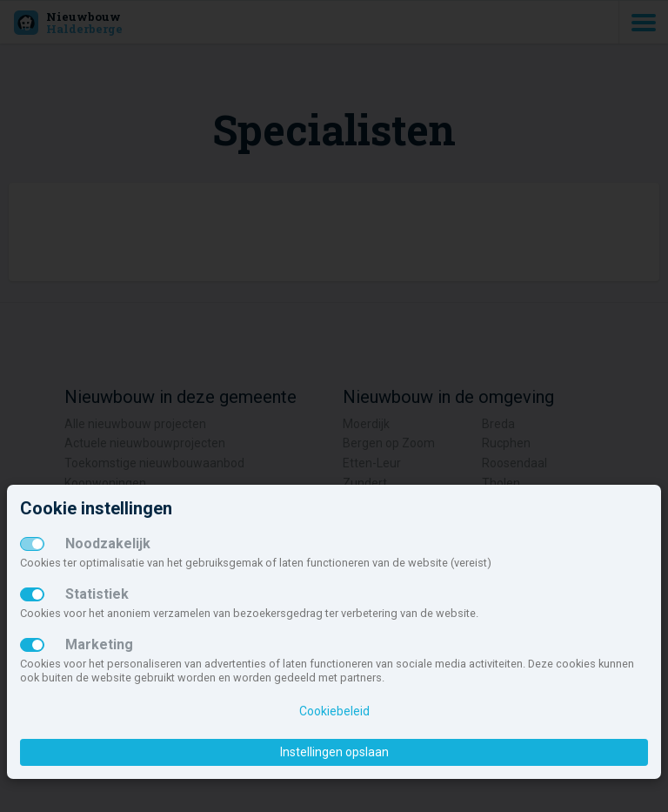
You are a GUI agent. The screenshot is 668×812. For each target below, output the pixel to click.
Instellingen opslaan (334, 752)
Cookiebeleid (334, 711)
